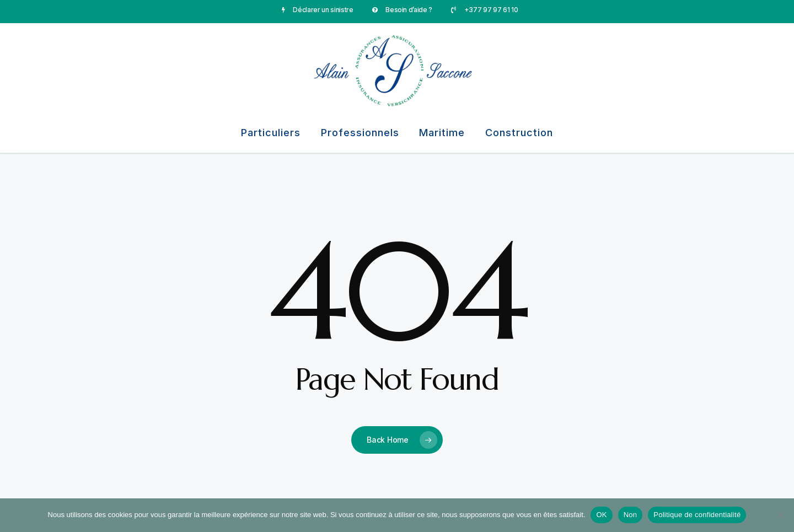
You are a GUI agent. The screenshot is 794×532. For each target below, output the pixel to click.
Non (631, 515)
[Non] (780, 515)
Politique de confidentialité (697, 515)
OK (601, 515)
